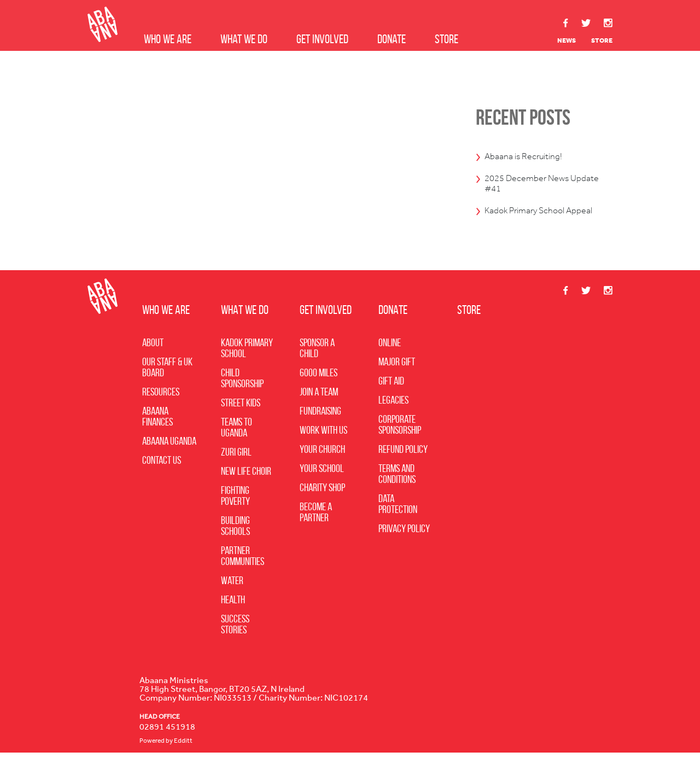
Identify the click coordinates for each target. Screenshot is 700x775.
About (153, 365)
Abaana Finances (157, 439)
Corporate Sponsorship (400, 447)
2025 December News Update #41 (537, 188)
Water (232, 603)
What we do (244, 39)
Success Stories (235, 646)
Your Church (322, 471)
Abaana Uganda (169, 463)
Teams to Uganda (237, 450)
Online (390, 365)
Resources (161, 414)
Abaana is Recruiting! (533, 157)
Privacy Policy (404, 551)
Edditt (183, 763)
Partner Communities (243, 578)
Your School (322, 491)
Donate (392, 39)
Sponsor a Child (317, 370)
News (567, 40)
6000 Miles (319, 395)
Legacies (393, 422)
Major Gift (397, 384)
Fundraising (320, 433)
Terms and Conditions (397, 496)
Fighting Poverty (235, 518)
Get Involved (322, 39)
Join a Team (319, 414)
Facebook (566, 23)
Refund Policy (403, 471)
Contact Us (162, 482)
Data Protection (398, 526)
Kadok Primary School (247, 370)
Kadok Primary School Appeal (535, 224)
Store (447, 39)
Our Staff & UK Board (167, 389)
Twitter (586, 23)
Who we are (168, 39)
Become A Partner (316, 534)
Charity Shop (322, 510)
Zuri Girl (236, 474)
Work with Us (323, 452)
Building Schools (235, 548)
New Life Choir (246, 493)
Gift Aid (391, 403)
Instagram (608, 23)
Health (233, 622)
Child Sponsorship (242, 400)
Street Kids (241, 425)
